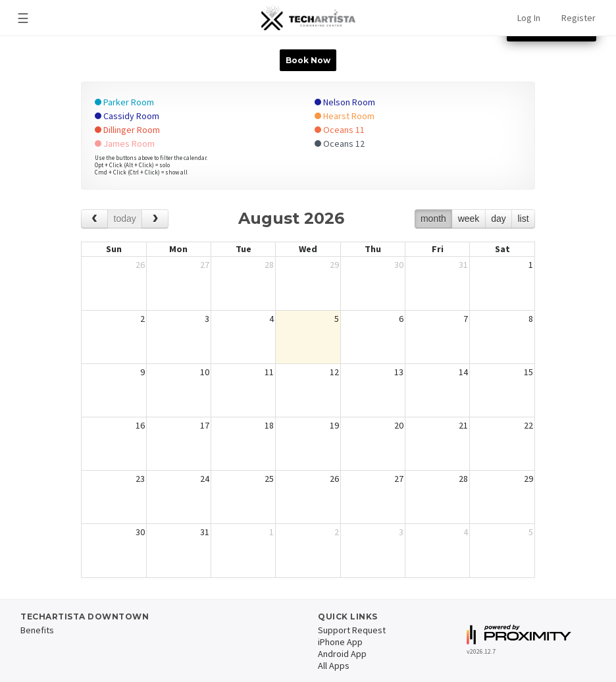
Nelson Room (345, 102)
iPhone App (340, 642)
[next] (155, 219)
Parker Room (124, 102)
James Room (125, 144)
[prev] (94, 219)
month (433, 219)
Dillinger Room (127, 130)
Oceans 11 (340, 130)
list (523, 219)
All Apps (334, 666)
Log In (529, 18)
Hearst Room (345, 116)
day (499, 219)
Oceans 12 (340, 144)
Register (578, 18)
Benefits (37, 630)
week (469, 219)
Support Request (352, 630)
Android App (342, 654)
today (125, 219)
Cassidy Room (127, 116)
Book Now (308, 60)
